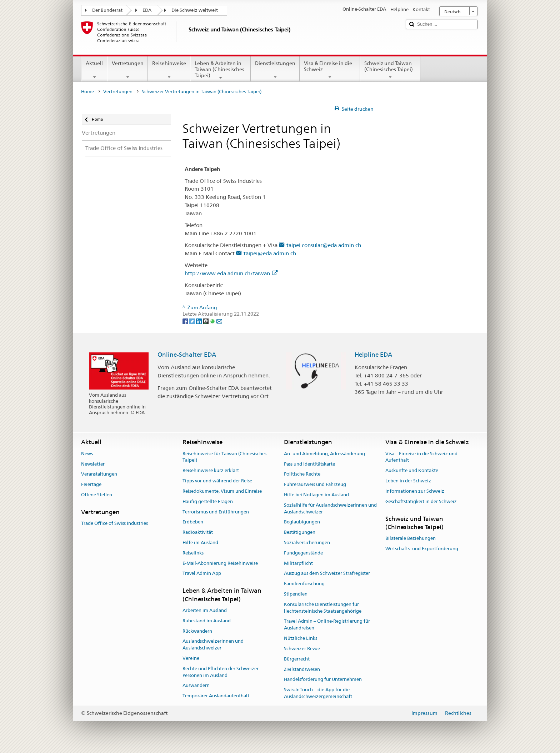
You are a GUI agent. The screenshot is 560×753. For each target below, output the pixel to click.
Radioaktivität (198, 532)
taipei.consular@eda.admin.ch (324, 245)
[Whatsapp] (213, 321)
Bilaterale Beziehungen (411, 538)
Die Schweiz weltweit (195, 10)
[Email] (219, 321)
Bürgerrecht (297, 659)
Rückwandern (197, 631)
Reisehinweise (169, 70)
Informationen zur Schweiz (415, 491)
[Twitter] (193, 321)
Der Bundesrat (107, 10)
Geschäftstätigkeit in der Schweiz (421, 501)
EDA (147, 10)
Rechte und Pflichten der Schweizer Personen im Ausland (221, 672)
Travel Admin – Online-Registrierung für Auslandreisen (327, 625)
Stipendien (296, 594)
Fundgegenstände (303, 553)
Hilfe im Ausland (200, 543)
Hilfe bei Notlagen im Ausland (316, 495)
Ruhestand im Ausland (207, 621)
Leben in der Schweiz (408, 481)
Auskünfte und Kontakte (412, 471)
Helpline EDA (373, 355)
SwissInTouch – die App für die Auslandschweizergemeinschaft (318, 693)
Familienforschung (304, 584)
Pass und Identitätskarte (309, 464)
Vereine (191, 658)
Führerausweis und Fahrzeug (315, 484)
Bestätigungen (300, 532)
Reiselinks (193, 553)
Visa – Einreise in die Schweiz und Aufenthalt (421, 457)
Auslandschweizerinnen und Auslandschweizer (213, 645)
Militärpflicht (298, 563)
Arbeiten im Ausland (205, 610)
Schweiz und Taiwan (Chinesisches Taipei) (390, 70)
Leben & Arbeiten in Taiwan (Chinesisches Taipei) (221, 70)
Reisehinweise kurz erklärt (211, 471)
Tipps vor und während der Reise (217, 481)
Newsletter (93, 464)
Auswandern (196, 686)
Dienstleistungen (275, 70)
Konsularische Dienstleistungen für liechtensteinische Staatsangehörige (323, 608)
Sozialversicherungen (307, 543)
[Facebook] (186, 321)
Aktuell (94, 70)
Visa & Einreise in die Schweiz (330, 70)
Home (87, 92)
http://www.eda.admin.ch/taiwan (231, 273)
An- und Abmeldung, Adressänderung (324, 454)
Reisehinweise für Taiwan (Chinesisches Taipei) (224, 457)
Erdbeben (193, 522)
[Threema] (206, 321)
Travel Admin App (202, 574)
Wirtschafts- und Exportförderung (422, 549)
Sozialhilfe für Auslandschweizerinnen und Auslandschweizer (330, 508)
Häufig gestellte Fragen (208, 501)
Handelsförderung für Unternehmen (323, 680)
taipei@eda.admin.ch (270, 253)
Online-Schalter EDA (187, 355)
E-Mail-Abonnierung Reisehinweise (220, 563)
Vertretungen (127, 70)
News (87, 454)
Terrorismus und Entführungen (216, 512)
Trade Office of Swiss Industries (114, 523)
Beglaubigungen (302, 522)
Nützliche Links (301, 638)
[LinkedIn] (199, 321)
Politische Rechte (302, 474)
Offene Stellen (97, 495)
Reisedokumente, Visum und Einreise (222, 491)
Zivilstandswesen (302, 669)
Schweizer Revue (302, 649)
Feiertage (91, 484)
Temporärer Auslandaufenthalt (216, 696)
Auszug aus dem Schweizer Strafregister (327, 574)
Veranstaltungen (99, 474)
